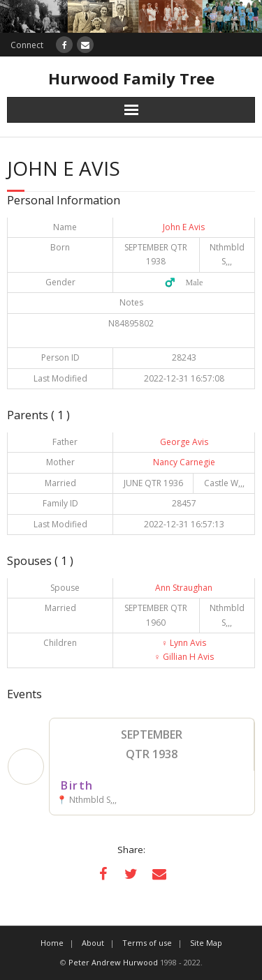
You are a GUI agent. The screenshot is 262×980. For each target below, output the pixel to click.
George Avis (184, 442)
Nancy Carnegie (184, 462)
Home (52, 943)
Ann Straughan (184, 588)
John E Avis (184, 227)
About (93, 943)
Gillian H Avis (184, 657)
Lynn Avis (184, 643)
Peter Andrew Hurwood (113, 962)
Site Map (206, 943)
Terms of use (147, 943)
